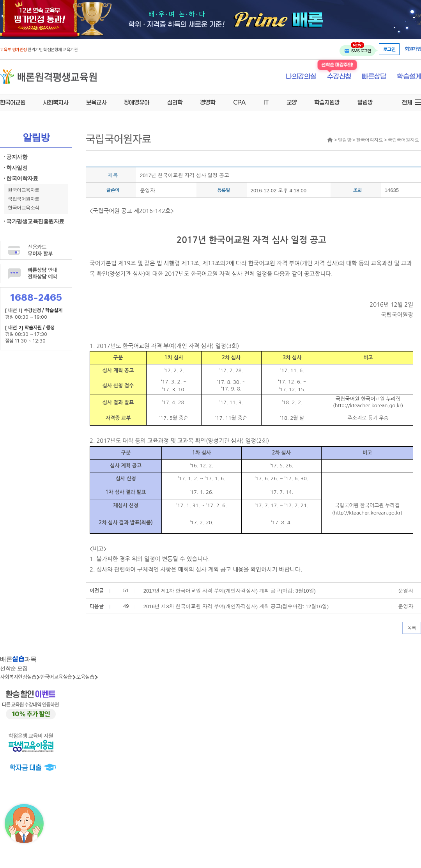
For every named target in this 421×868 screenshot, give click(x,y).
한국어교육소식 (24, 208)
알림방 (365, 102)
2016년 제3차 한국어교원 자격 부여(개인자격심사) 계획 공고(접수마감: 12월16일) (236, 606)
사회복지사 (56, 102)
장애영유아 (137, 102)
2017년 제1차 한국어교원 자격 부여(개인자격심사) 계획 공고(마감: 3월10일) (230, 591)
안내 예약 (42, 273)
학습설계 (409, 77)
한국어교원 (13, 102)
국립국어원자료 (24, 199)
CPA (240, 102)
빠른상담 (374, 77)
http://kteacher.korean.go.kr (368, 406)
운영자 (148, 191)
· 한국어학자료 (21, 178)
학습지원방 (327, 102)
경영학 (208, 102)
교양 (292, 102)
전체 (407, 102)
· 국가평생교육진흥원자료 (34, 221)
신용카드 (40, 250)
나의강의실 (301, 77)
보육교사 (96, 102)
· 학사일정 (16, 168)
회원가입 (413, 49)
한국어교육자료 (24, 190)
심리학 (175, 102)
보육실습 (85, 677)
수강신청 (339, 77)
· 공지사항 (16, 157)
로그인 (389, 49)
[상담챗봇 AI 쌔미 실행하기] (24, 824)
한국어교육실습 (56, 677)
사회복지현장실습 (18, 677)
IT (266, 102)
